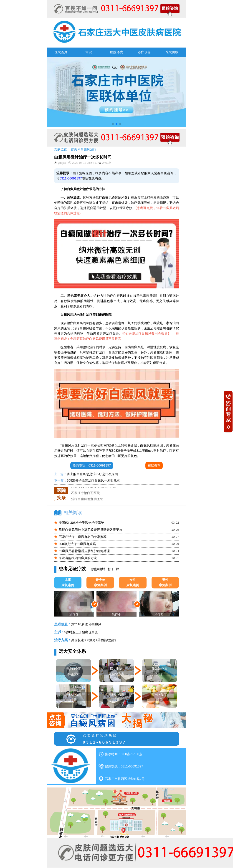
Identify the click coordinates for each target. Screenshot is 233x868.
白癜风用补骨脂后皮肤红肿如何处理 (84, 551)
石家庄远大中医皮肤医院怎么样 (94, 487)
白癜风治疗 (89, 149)
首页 (74, 149)
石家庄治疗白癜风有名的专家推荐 (83, 537)
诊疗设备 (144, 52)
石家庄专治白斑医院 (86, 493)
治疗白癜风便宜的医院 (87, 499)
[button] (113, 124)
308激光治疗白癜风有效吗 (77, 544)
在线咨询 (154, 465)
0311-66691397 (71, 178)
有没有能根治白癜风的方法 (78, 558)
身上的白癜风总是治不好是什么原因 (92, 474)
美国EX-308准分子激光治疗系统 (82, 523)
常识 (89, 52)
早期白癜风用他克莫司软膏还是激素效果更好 (91, 530)
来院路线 (172, 52)
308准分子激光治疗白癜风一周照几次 (93, 480)
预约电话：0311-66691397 (92, 465)
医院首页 (61, 52)
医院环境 (116, 52)
